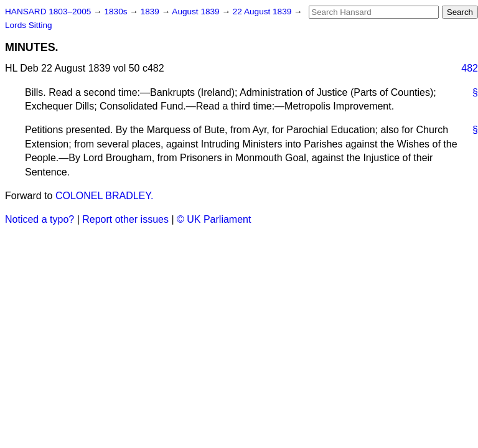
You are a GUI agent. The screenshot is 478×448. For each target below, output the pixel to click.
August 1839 (197, 12)
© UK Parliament (214, 219)
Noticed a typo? (40, 219)
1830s (117, 12)
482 (470, 68)
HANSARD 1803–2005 (48, 12)
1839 (151, 12)
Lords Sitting (29, 25)
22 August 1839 (263, 12)
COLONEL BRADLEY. (104, 196)
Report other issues (125, 219)
